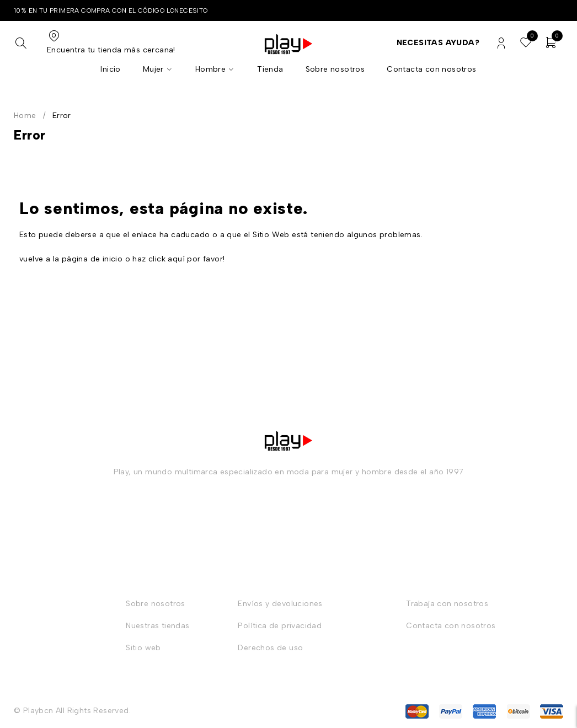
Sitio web (143, 648)
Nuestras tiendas (157, 626)
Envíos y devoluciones (280, 604)
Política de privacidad (280, 626)
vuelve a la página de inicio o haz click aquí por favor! (122, 259)
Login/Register (501, 43)
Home (25, 116)
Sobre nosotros (156, 604)
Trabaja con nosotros (447, 604)
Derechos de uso (270, 648)
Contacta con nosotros (451, 626)
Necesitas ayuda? (438, 43)
